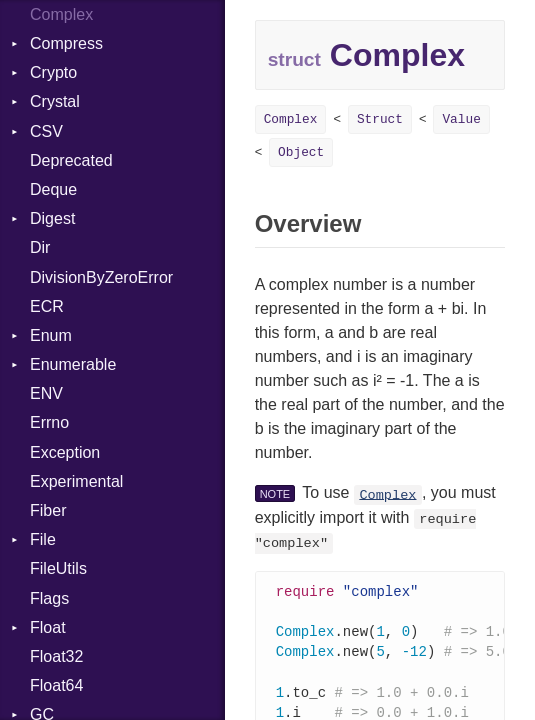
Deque (53, 189)
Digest (52, 218)
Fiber (48, 510)
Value (461, 119)
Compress (66, 43)
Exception (65, 452)
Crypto (53, 72)
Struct (380, 119)
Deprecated (71, 160)
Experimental (76, 481)
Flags (49, 598)
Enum (51, 335)
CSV (46, 131)
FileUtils (58, 568)
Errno (49, 422)
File (43, 539)
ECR (47, 306)
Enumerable (73, 364)
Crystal (55, 101)
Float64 (56, 685)
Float (48, 627)
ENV (46, 393)
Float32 (56, 656)
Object (301, 152)
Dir (40, 247)
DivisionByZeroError (101, 277)
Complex (291, 119)
